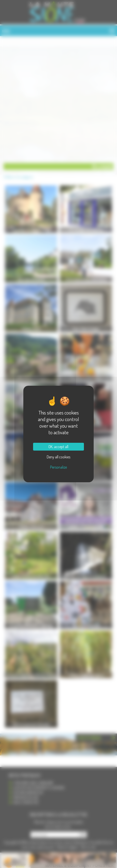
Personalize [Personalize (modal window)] (58, 467)
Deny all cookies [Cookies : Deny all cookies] (58, 457)
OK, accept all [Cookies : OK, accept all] (58, 447)
